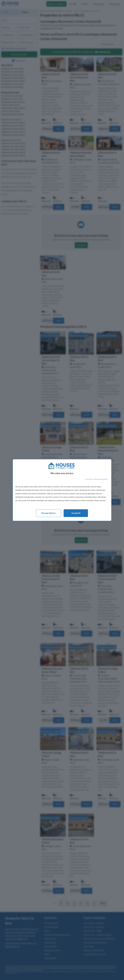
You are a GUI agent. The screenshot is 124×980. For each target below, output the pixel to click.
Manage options (49, 513)
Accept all (76, 513)
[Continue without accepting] (96, 479)
